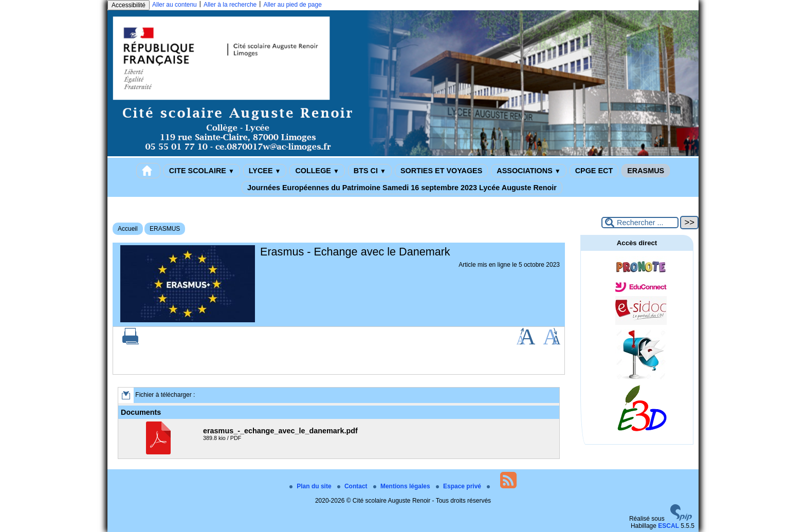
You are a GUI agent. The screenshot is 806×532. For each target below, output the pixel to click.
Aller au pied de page (292, 5)
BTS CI (370, 171)
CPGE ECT (594, 171)
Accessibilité (129, 5)
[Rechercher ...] (640, 223)
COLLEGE (317, 171)
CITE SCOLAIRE (202, 171)
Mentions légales (402, 486)
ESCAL (668, 526)
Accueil (128, 229)
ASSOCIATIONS (528, 171)
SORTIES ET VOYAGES (441, 171)
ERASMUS (646, 171)
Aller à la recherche (230, 5)
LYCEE (265, 171)
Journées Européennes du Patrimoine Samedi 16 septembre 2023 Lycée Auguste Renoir (402, 188)
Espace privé (459, 486)
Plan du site (311, 486)
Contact (353, 486)
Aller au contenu (175, 5)
